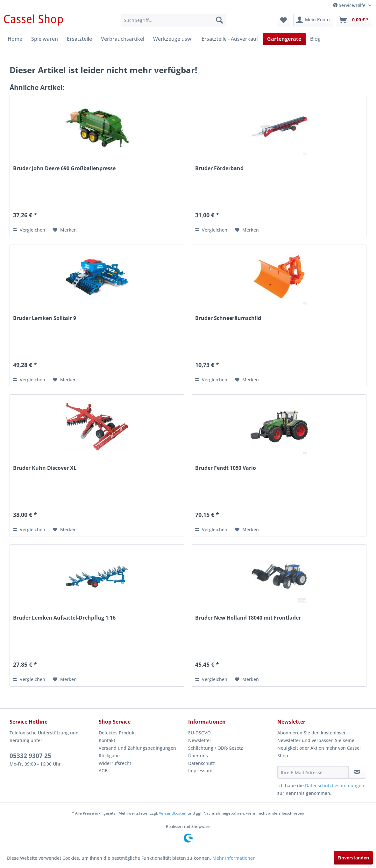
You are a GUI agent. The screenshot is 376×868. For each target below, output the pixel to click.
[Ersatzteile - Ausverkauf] (230, 39)
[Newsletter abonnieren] (357, 772)
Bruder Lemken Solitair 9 (45, 318)
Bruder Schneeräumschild (228, 318)
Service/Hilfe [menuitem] (350, 5)
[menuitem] (173, 20)
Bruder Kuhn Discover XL (45, 468)
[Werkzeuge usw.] (173, 39)
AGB (103, 771)
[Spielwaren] (45, 39)
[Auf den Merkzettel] (65, 230)
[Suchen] (219, 20)
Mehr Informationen (234, 858)
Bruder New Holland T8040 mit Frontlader (248, 618)
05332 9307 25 (30, 756)
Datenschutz (202, 763)
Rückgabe (109, 756)
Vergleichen (29, 230)
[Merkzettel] (284, 20)
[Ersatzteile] (79, 39)
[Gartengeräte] (284, 39)
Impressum (200, 771)
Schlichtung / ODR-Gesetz (216, 748)
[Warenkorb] (354, 20)
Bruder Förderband (219, 168)
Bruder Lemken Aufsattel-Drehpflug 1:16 (64, 618)
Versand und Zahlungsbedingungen (137, 748)
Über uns (198, 756)
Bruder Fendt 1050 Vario (226, 468)
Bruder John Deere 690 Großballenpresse (64, 168)
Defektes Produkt (117, 733)
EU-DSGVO (199, 733)
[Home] (15, 39)
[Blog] (315, 39)
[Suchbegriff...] (173, 20)
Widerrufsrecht (115, 763)
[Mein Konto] (313, 20)
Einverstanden (353, 858)
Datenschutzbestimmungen (335, 785)
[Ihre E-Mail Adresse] (313, 772)
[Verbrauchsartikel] (123, 39)
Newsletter (200, 740)
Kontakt (107, 740)
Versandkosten (173, 813)
